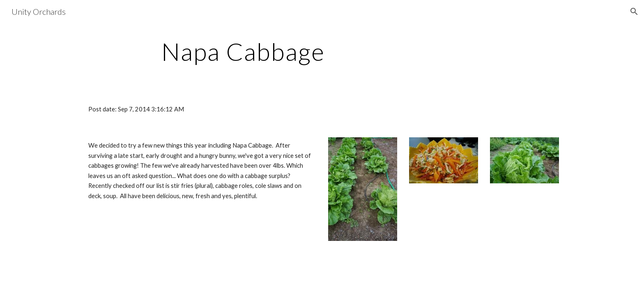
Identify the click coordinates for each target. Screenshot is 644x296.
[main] (243, 51)
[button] (634, 12)
